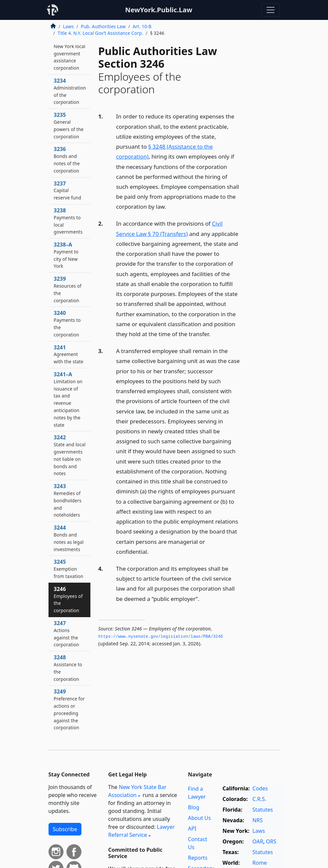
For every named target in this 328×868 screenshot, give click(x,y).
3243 (68, 500)
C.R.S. (260, 799)
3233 (70, 53)
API (192, 829)
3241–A (68, 399)
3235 (69, 125)
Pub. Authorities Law (103, 26)
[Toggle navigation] (271, 10)
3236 (67, 159)
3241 (69, 354)
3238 (68, 221)
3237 (68, 190)
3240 (67, 323)
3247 (67, 634)
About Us (200, 818)
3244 (69, 538)
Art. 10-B (142, 26)
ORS (271, 841)
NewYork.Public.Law (159, 10)
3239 (68, 289)
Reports (198, 858)
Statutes (263, 810)
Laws (69, 26)
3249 (69, 709)
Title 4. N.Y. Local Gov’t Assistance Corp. (101, 33)
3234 (70, 91)
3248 (68, 668)
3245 (69, 569)
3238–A (66, 255)
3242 (70, 455)
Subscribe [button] (65, 829)
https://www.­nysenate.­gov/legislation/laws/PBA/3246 (161, 637)
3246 (68, 599)
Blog (194, 807)
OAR (258, 841)
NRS (258, 820)
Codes (260, 788)
